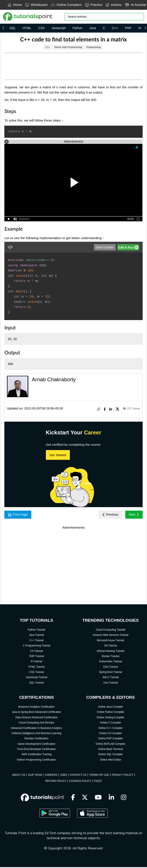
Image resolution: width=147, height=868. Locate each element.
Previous (108, 515)
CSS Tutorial (36, 673)
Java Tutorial (37, 636)
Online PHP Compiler (110, 739)
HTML (27, 28)
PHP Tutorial (36, 657)
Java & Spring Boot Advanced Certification (36, 713)
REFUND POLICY (56, 782)
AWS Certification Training (37, 755)
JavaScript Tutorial (36, 678)
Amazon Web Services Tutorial (110, 636)
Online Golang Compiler (110, 718)
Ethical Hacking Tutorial (111, 652)
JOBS (63, 776)
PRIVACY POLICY (123, 776)
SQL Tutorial (37, 683)
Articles (114, 5)
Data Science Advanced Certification (37, 718)
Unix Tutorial (111, 683)
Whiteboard (36, 5)
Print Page (19, 515)
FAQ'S (98, 782)
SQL (13, 28)
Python (78, 28)
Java (93, 28)
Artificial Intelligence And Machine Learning (36, 734)
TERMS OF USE (99, 776)
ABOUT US (19, 776)
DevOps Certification (37, 739)
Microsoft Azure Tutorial (111, 641)
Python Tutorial (37, 630)
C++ (115, 28)
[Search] (104, 17)
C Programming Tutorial (36, 646)
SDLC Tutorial (111, 678)
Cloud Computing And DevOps (36, 723)
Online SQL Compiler (111, 755)
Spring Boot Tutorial (111, 673)
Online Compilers (66, 5)
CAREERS (51, 776)
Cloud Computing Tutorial (111, 630)
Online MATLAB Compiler (111, 745)
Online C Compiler (110, 723)
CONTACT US (78, 776)
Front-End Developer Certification (37, 750)
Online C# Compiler (111, 734)
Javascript (59, 28)
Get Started (58, 455)
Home (15, 5)
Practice (94, 5)
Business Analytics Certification (37, 707)
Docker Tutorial (111, 657)
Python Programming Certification (36, 760)
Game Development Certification (36, 745)
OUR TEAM (35, 776)
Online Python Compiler (111, 713)
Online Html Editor (111, 760)
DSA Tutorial (111, 667)
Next (133, 515)
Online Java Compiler (111, 707)
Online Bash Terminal (110, 750)
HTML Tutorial (36, 667)
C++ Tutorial (36, 641)
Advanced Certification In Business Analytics (37, 729)
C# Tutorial (37, 652)
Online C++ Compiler (110, 729)
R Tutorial (36, 662)
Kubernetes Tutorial (110, 662)
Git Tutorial (110, 646)
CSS (41, 28)
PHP (128, 28)
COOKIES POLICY (80, 782)
